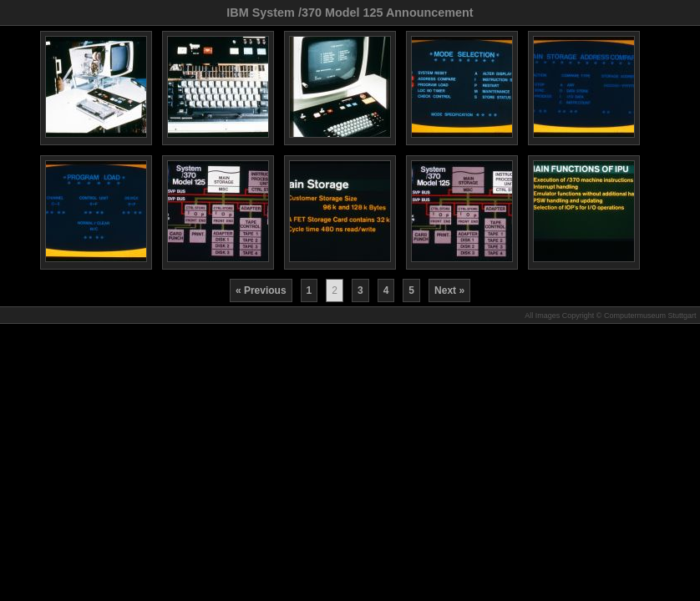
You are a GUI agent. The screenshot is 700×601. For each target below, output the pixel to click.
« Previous (261, 290)
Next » (449, 290)
